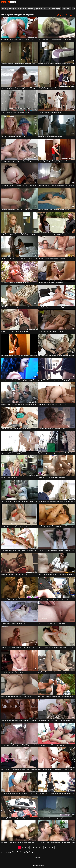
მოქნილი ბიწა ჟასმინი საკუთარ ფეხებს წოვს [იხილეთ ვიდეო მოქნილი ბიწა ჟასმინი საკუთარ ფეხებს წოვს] (12, 453)
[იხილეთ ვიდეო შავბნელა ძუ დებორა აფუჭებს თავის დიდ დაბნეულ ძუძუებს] (57, 198)
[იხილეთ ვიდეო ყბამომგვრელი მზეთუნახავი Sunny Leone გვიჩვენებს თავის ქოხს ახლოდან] (57, 295)
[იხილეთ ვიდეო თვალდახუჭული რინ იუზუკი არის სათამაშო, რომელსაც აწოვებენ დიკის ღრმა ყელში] (19, 782)
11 (49, 847)
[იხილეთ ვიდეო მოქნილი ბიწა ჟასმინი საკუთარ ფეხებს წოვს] (19, 441)
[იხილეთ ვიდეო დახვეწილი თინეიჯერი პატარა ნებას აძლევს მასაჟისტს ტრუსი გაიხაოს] (19, 344)
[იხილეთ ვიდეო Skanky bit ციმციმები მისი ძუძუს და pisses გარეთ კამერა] (19, 806)
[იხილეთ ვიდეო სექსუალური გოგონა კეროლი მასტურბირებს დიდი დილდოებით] (57, 758)
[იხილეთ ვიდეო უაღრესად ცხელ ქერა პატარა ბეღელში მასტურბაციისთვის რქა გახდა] (19, 417)
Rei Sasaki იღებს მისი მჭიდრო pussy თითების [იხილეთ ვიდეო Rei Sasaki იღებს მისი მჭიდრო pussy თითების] (50, 112)
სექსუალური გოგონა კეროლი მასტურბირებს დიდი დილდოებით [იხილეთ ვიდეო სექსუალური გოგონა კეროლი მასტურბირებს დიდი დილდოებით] (55, 769)
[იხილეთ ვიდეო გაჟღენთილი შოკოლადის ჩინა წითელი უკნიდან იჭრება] (57, 660)
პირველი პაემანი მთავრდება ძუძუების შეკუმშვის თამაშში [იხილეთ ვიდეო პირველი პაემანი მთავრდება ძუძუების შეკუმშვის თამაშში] (53, 161)
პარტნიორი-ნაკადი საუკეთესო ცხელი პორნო (9, 2)
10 (45, 847)
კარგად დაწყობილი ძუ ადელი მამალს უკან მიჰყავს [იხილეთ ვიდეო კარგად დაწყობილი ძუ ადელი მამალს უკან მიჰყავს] (52, 623)
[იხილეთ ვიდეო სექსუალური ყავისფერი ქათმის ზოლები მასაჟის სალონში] (57, 806)
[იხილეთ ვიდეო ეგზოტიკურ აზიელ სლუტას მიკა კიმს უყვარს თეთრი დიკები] (19, 685)
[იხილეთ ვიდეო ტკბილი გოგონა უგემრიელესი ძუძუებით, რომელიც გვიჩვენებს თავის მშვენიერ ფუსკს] (19, 28)
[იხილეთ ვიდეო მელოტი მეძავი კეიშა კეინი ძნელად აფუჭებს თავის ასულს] (19, 660)
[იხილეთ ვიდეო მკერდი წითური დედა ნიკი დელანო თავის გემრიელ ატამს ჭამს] (19, 831)
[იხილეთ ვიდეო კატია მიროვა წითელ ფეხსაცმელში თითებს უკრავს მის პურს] (19, 198)
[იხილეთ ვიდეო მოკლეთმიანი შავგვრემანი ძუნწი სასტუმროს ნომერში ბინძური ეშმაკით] (57, 490)
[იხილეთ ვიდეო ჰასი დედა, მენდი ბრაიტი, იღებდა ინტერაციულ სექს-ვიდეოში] (19, 514)
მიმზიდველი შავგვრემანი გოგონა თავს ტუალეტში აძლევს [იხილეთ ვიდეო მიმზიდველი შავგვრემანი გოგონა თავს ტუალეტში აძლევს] (53, 599)
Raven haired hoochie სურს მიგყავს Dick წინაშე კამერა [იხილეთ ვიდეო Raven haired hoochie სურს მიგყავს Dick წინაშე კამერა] (52, 429)
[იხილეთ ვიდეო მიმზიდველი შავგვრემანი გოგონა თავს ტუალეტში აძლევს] (57, 587)
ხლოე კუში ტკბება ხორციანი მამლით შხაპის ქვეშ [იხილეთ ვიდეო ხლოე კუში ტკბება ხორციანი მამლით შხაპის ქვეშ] (13, 137)
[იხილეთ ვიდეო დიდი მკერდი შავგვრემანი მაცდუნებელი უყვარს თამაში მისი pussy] (57, 514)
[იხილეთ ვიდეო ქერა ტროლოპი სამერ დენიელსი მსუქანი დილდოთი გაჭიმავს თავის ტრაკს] (19, 174)
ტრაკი (4, 9)
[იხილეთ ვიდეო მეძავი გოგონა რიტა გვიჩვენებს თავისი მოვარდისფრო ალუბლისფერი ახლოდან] (19, 709)
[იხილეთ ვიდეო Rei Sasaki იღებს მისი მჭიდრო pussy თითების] (57, 101)
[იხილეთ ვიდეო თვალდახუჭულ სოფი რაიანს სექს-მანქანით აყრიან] (57, 247)
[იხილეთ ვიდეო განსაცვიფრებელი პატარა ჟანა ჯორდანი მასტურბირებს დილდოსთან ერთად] (19, 733)
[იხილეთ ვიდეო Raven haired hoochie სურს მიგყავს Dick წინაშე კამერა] (57, 417)
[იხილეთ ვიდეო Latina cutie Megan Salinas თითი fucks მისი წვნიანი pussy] (57, 393)
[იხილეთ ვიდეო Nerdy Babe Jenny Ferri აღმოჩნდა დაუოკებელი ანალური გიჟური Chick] (57, 52)
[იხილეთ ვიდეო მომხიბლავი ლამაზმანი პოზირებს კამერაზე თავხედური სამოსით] (57, 28)
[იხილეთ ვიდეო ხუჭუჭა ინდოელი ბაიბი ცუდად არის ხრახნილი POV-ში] (57, 320)
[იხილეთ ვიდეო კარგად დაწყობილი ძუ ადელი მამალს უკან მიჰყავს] (57, 612)
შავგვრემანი (22, 9)
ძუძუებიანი (39, 9)
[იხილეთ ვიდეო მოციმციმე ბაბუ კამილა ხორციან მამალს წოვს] (57, 125)
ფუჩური (31, 9)
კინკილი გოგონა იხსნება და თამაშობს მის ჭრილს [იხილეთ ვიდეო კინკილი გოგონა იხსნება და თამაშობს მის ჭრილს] (51, 283)
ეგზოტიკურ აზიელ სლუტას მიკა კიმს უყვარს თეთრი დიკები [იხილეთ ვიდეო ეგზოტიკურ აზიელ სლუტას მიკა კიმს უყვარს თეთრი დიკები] (16, 696)
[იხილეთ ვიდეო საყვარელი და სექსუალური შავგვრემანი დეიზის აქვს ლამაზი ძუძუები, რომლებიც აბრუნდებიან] (19, 76)
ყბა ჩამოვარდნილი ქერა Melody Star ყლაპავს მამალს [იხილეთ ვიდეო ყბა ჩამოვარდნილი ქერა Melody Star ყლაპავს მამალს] (52, 477)
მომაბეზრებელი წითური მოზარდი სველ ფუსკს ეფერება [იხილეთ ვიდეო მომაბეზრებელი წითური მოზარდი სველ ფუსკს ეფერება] (53, 745)
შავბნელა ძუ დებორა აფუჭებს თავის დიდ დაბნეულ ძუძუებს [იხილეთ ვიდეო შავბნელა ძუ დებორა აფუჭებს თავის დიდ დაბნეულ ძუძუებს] (54, 210)
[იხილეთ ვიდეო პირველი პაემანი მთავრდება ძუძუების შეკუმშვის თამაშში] (57, 149)
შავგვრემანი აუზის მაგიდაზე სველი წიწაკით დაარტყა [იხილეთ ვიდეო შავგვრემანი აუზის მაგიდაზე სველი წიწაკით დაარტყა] (15, 331)
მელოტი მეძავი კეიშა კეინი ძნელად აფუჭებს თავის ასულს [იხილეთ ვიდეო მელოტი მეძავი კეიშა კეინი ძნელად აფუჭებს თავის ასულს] (16, 672)
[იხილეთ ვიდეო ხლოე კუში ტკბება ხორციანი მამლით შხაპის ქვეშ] (19, 125)
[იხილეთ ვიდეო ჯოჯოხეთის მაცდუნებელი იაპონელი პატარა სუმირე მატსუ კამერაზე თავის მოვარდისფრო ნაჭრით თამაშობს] (57, 368)
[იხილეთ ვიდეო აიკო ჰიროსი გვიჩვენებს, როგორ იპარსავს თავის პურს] (19, 271)
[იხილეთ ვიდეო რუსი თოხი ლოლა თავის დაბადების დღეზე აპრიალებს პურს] (57, 222)
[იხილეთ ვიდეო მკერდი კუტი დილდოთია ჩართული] (19, 466)
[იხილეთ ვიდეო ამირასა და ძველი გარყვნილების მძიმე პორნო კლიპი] (19, 587)
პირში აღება (12, 9)
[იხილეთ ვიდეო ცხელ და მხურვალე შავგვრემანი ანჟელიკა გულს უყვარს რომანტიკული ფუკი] (19, 758)
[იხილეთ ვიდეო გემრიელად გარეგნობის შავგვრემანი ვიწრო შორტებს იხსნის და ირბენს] (57, 831)
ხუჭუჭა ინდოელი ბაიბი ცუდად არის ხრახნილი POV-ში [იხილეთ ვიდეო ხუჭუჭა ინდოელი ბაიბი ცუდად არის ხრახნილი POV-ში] (52, 331)
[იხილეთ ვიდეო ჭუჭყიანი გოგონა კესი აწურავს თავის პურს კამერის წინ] (19, 101)
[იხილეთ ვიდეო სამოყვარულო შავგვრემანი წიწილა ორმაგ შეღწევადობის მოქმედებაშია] (19, 222)
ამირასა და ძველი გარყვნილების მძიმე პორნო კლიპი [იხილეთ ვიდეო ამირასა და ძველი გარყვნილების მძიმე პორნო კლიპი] (15, 599)
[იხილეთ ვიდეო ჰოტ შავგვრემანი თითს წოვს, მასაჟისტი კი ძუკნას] (19, 612)
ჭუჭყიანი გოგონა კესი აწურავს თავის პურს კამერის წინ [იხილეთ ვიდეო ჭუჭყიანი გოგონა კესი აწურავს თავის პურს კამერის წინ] (15, 112)
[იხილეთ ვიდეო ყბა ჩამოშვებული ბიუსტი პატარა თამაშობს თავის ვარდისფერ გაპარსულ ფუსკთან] (57, 782)
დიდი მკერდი (56, 9)
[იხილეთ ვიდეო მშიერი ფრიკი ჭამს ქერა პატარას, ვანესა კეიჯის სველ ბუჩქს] (19, 563)
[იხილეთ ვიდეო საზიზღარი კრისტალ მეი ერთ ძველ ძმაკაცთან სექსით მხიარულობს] (19, 636)
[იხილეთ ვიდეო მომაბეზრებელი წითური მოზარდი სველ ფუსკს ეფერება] (57, 733)
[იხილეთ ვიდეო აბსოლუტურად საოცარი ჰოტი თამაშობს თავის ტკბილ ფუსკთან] (19, 368)
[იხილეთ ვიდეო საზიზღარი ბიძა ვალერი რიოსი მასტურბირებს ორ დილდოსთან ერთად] (19, 393)
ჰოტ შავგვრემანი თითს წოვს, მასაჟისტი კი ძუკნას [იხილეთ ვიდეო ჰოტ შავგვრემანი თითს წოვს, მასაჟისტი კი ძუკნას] (13, 623)
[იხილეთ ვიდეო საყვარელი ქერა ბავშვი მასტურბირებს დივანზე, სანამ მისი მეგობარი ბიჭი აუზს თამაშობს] (57, 174)
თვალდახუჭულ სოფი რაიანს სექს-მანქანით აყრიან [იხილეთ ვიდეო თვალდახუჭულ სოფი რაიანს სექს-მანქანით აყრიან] (51, 258)
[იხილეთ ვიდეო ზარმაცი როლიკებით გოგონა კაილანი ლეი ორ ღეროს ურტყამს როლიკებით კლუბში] (57, 709)
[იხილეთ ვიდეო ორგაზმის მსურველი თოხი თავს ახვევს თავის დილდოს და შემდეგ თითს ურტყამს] (57, 563)
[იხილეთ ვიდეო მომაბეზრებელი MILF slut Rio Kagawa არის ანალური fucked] (19, 295)
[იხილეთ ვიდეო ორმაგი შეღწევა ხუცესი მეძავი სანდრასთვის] (57, 76)
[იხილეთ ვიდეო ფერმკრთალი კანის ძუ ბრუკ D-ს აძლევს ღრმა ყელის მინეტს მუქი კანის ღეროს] (19, 247)
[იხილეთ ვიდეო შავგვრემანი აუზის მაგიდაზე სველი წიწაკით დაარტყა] (19, 320)
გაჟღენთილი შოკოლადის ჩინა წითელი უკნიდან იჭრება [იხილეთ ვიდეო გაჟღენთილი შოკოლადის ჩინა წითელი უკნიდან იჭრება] (53, 672)
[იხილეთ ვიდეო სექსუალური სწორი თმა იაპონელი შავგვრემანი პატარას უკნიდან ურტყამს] (57, 636)
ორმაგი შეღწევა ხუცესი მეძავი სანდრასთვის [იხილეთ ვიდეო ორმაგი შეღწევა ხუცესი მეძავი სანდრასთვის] (50, 88)
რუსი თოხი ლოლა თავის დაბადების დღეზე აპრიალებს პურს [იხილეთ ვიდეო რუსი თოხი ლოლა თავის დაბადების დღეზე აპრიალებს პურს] (54, 234)
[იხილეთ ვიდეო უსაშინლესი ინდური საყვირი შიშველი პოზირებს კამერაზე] (19, 149)
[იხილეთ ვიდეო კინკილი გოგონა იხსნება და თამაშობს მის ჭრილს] (57, 271)
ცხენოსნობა (67, 9)
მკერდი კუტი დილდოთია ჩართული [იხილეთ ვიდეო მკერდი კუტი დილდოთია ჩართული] (10, 477)
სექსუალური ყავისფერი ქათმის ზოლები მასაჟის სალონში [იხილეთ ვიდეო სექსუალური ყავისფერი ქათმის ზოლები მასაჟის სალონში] (53, 818)
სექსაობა (47, 9)
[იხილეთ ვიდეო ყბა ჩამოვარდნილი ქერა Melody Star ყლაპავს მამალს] (57, 466)
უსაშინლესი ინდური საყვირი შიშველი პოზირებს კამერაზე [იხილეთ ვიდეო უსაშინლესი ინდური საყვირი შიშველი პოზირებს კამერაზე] (16, 161)
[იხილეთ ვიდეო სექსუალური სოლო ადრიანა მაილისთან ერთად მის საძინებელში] (19, 52)
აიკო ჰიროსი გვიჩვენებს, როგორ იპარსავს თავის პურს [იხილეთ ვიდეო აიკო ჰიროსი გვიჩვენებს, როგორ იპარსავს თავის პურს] (15, 283)
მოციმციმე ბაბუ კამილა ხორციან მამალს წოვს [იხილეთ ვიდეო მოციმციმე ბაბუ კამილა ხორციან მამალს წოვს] (50, 137)
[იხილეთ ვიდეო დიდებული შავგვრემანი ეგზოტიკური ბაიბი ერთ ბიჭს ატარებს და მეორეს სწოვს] (19, 490)
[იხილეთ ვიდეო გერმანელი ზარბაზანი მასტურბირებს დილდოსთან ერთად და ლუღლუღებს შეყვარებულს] (57, 539)
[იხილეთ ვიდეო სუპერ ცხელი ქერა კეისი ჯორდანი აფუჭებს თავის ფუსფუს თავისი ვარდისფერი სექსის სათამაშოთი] (57, 685)
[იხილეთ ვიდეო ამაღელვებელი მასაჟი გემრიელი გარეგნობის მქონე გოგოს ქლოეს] (19, 539)
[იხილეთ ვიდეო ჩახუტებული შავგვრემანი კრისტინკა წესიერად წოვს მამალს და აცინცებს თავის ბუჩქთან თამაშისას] (57, 344)
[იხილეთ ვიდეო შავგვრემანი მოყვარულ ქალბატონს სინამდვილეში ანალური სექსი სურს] (57, 441)
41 (53, 847)
